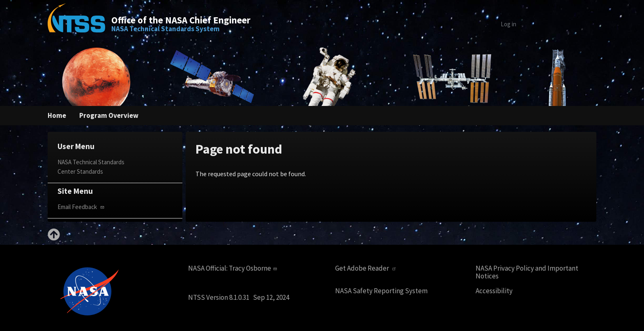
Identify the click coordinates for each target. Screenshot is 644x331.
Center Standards (80, 171)
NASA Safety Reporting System (381, 291)
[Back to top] (54, 238)
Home (57, 115)
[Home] (76, 24)
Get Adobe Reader (367, 268)
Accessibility (494, 291)
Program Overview (109, 115)
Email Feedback (82, 207)
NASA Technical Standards (91, 162)
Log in (508, 24)
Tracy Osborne (254, 268)
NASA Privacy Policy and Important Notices (527, 272)
